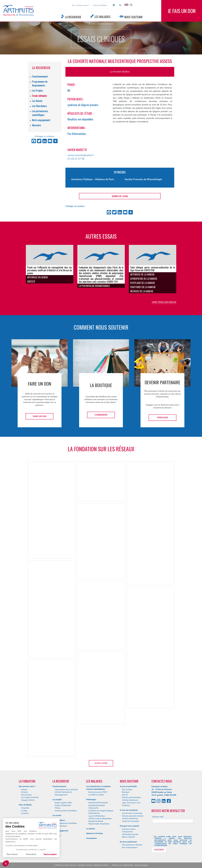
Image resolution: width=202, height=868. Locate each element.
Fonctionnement (40, 76)
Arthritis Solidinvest (130, 800)
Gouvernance (26, 795)
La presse (25, 813)
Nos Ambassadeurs (130, 848)
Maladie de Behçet (96, 821)
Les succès (57, 815)
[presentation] (173, 830)
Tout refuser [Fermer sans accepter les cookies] (12, 854)
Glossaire (36, 125)
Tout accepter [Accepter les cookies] (50, 854)
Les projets (57, 800)
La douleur (91, 829)
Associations (91, 838)
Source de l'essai (120, 196)
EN (128, 5)
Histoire (24, 790)
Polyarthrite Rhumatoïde (98, 803)
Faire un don (40, 416)
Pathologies (91, 800)
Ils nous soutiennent (128, 842)
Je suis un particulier (128, 786)
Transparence (127, 832)
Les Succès (37, 101)
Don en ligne (127, 790)
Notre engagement (41, 120)
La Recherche (73, 17)
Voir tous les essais (164, 302)
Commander (101, 415)
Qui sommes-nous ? (81, 5)
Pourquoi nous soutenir (130, 826)
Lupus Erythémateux (97, 816)
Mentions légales (141, 865)
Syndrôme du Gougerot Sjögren (101, 811)
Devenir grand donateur (131, 797)
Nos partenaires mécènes (132, 845)
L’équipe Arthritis (28, 800)
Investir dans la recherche (132, 813)
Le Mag (24, 811)
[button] (6, 863)
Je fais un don (182, 11)
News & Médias (100, 5)
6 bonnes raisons (129, 829)
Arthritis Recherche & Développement (63, 794)
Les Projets (37, 90)
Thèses (58, 808)
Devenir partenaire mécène (133, 816)
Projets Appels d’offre (63, 803)
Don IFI (125, 795)
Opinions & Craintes (94, 833)
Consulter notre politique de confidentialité (22, 846)
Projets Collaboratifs (63, 805)
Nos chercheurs (61, 826)
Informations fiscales (130, 834)
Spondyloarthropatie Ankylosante (97, 807)
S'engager (163, 418)
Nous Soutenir (133, 17)
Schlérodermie (94, 813)
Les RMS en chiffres (96, 795)
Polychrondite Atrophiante (99, 824)
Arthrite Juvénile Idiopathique (100, 819)
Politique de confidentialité (122, 865)
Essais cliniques (39, 96)
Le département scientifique (66, 823)
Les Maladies (103, 17)
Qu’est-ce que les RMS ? (98, 792)
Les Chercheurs (39, 106)
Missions (24, 792)
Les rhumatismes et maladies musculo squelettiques (98, 788)
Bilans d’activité (128, 837)
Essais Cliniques (106, 24)
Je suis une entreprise (129, 810)
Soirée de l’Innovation (131, 821)
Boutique (126, 792)
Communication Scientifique (66, 811)
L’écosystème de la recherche (66, 790)
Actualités (25, 808)
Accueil (92, 24)
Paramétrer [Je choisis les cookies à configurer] (31, 854)
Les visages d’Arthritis (30, 797)
